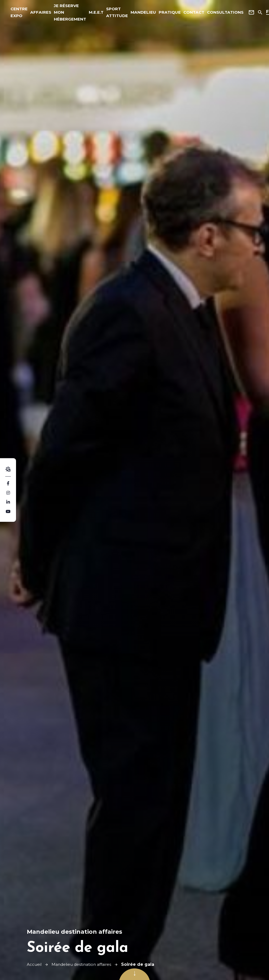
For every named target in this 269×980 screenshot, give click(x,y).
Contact (185, 13)
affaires (40, 13)
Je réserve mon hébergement (67, 13)
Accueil (35, 964)
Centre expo (20, 13)
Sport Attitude (112, 13)
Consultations (216, 13)
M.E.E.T (92, 13)
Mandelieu (137, 13)
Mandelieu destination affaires (84, 964)
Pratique (162, 13)
